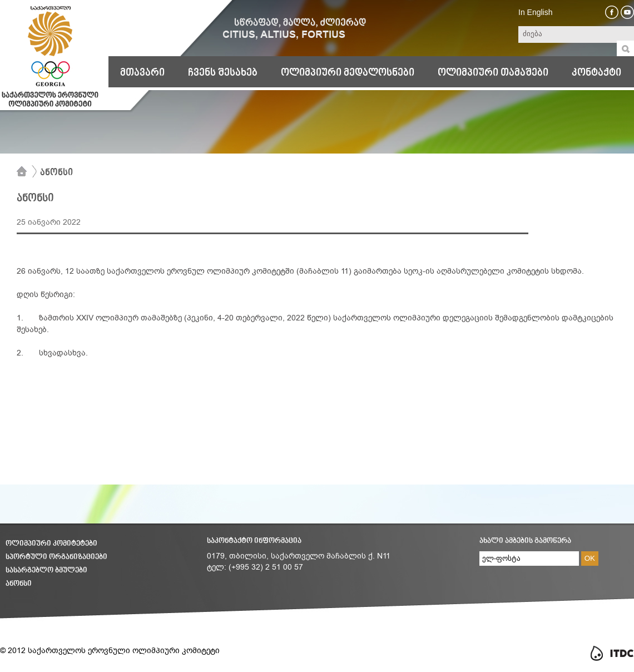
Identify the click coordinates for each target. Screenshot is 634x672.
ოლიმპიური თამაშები (493, 73)
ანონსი (56, 173)
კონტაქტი (596, 73)
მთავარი (142, 73)
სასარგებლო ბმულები (46, 570)
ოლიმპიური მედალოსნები (348, 73)
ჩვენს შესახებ (223, 73)
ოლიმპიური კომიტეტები (51, 544)
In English (535, 12)
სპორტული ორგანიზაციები (56, 557)
